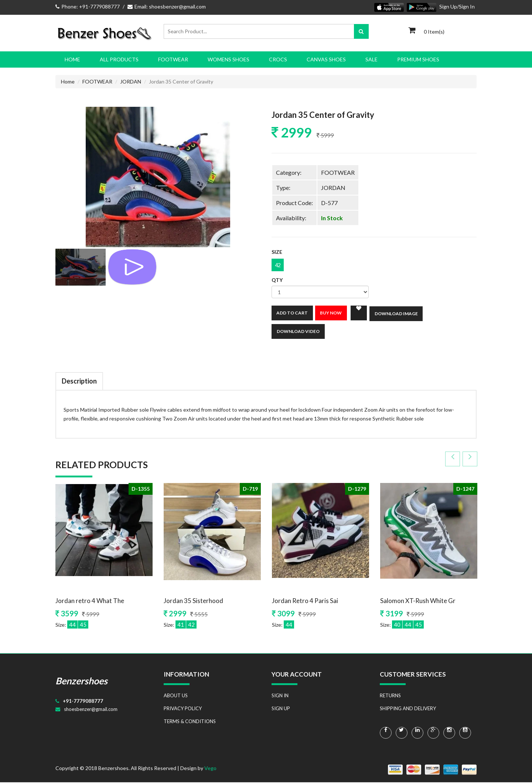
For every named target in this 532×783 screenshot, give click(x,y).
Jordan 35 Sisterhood (193, 601)
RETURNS (390, 696)
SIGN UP (281, 709)
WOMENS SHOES (229, 59)
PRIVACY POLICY (183, 709)
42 (279, 265)
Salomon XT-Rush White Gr (418, 601)
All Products (119, 59)
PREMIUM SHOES (418, 59)
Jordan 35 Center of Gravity (325, 115)
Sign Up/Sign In (457, 6)
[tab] (81, 267)
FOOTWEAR (173, 59)
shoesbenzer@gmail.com (91, 710)
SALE (371, 59)
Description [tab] (79, 382)
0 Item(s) (434, 32)
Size (277, 252)
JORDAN (131, 81)
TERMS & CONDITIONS (190, 722)
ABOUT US (176, 696)
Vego (210, 769)
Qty (277, 281)
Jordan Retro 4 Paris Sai (305, 601)
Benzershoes (81, 681)
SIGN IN (280, 696)
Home (72, 59)
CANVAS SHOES (326, 59)
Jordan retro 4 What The (90, 601)
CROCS (278, 59)
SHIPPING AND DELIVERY (408, 709)
